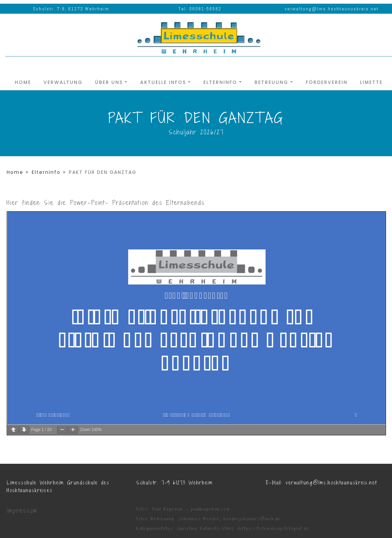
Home (23, 82)
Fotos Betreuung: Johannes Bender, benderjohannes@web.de (208, 519)
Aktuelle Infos (163, 82)
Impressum (22, 511)
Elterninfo (220, 82)
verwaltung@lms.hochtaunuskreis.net (332, 9)
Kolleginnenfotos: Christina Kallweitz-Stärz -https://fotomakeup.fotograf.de (223, 528)
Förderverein (327, 82)
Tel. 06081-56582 (200, 9)
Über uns (109, 82)
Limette (371, 82)
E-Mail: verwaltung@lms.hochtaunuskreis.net (321, 483)
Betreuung (271, 82)
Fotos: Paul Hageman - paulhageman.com (183, 509)
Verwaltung (63, 82)
